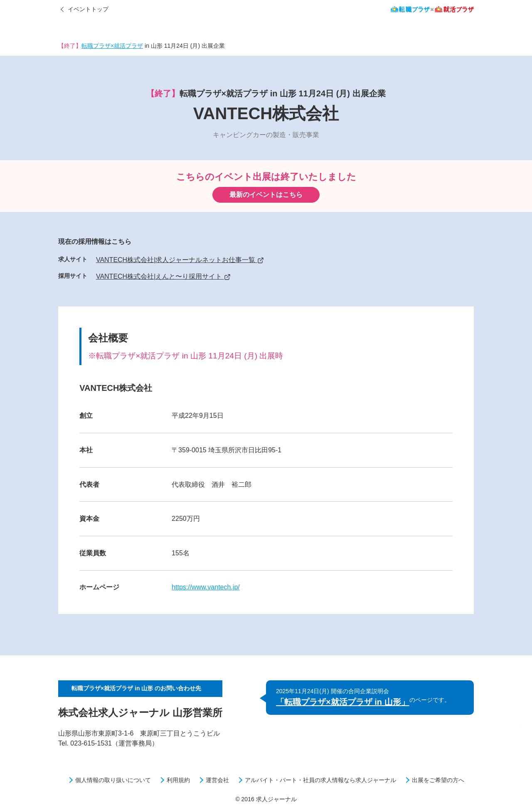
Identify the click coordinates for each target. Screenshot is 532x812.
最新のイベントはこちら (266, 195)
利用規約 (178, 780)
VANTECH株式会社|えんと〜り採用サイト (163, 276)
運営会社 (217, 780)
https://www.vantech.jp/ (206, 587)
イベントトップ (88, 9)
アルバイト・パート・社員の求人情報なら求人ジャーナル (320, 780)
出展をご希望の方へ (438, 780)
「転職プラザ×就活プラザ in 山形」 (343, 702)
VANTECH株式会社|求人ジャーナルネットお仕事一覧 (180, 260)
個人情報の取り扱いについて (113, 780)
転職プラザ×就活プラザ (112, 46)
